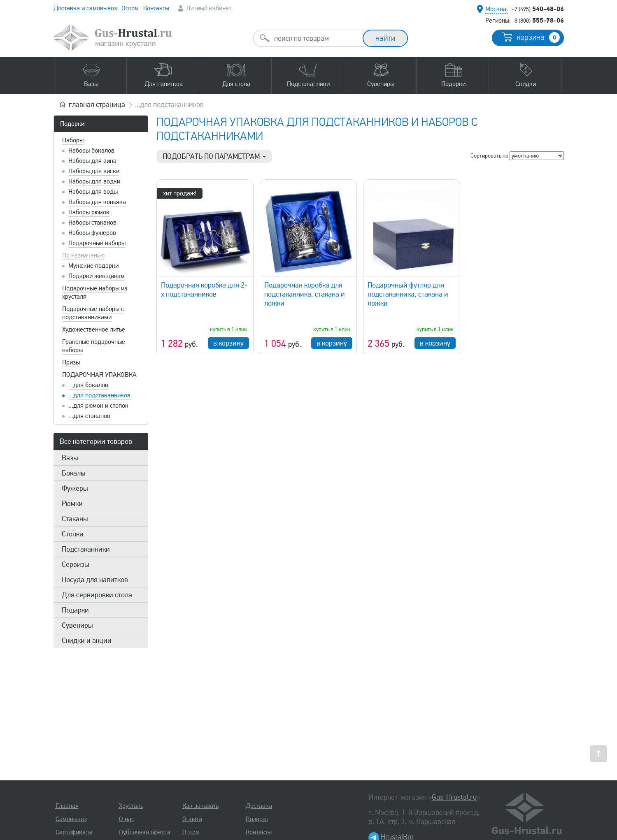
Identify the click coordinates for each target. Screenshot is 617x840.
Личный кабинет (209, 8)
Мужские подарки (93, 266)
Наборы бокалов (91, 151)
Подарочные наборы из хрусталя (95, 292)
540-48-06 (538, 9)
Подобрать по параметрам (214, 156)
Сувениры (77, 625)
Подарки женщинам (97, 276)
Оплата (192, 819)
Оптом (130, 8)
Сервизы (76, 564)
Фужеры (75, 488)
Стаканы (75, 519)
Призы (71, 362)
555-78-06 (539, 20)
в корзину (228, 343)
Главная (67, 806)
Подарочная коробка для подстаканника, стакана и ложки (305, 294)
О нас (127, 819)
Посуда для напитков (95, 580)
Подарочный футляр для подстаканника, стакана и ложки (408, 294)
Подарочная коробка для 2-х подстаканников (204, 290)
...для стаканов (89, 416)
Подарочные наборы (97, 243)
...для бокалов (88, 385)
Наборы (73, 140)
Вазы (70, 458)
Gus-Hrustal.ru (454, 797)
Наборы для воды (93, 192)
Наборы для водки (94, 181)
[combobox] (315, 38)
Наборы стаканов (92, 223)
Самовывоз (71, 819)
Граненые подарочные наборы (94, 346)
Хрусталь (131, 806)
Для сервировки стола (97, 595)
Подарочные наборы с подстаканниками (93, 313)
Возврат (257, 819)
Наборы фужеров (92, 233)
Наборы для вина (92, 161)
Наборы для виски (94, 171)
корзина (538, 37)
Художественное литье (94, 330)
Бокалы (74, 473)
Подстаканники (86, 549)
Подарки (72, 124)
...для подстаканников (99, 395)
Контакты (156, 8)
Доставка (259, 806)
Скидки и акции (87, 640)
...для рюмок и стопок (98, 406)
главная (97, 104)
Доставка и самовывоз (85, 8)
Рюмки (72, 504)
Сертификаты (74, 832)
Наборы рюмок (89, 212)
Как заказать (200, 806)
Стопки (73, 534)
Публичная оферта (145, 832)
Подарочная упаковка (99, 375)
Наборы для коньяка (97, 202)
